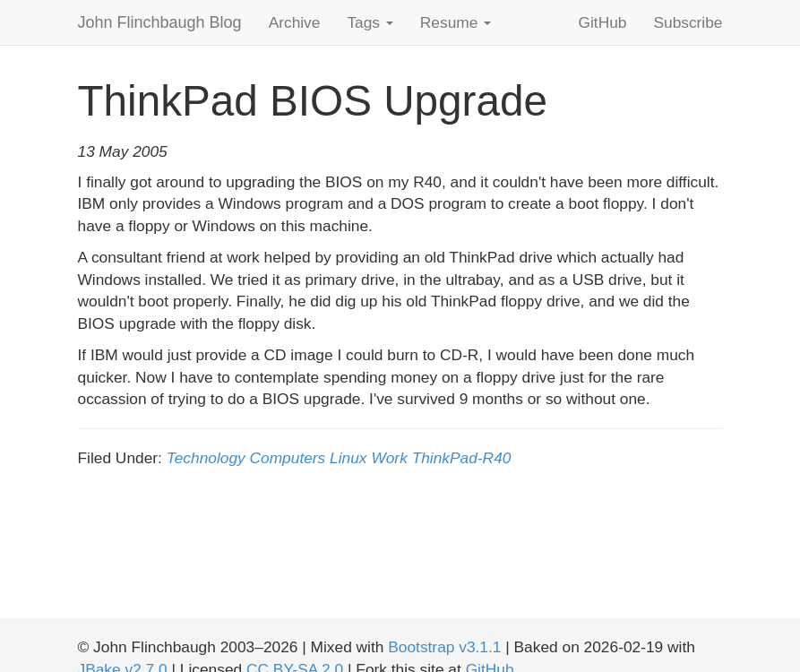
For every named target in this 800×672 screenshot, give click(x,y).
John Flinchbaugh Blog (160, 22)
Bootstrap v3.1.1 (444, 647)
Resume (456, 22)
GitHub (603, 22)
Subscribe (688, 22)
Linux (348, 458)
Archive (295, 22)
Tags (370, 22)
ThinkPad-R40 (462, 458)
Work (389, 458)
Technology (206, 458)
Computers (288, 458)
